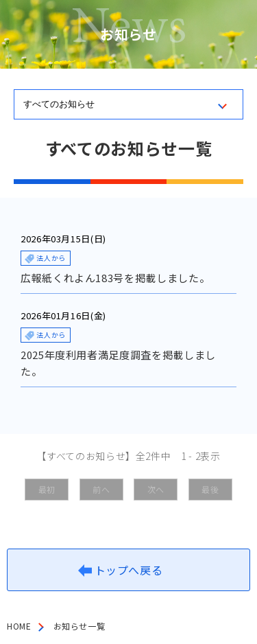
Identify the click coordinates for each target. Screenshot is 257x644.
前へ (101, 489)
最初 (47, 489)
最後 (210, 489)
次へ (156, 489)
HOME (19, 626)
